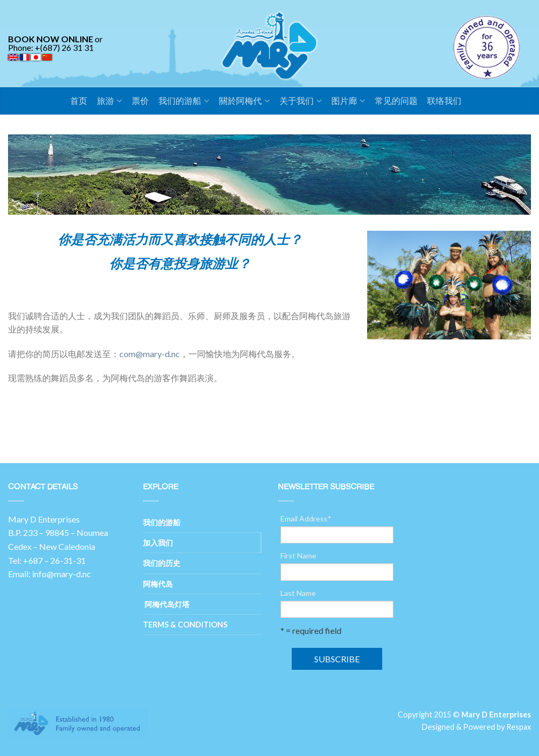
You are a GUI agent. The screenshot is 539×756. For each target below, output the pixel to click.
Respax (519, 727)
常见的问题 (396, 101)
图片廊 (344, 101)
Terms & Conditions (185, 625)
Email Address (306, 519)
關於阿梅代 (240, 101)
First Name (298, 556)
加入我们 (158, 543)
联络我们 (444, 101)
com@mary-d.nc (150, 354)
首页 (79, 101)
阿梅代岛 (158, 584)
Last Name (298, 593)
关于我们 (297, 101)
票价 (140, 101)
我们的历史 (162, 563)
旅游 (105, 101)
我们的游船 (180, 101)
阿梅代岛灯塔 (166, 604)
